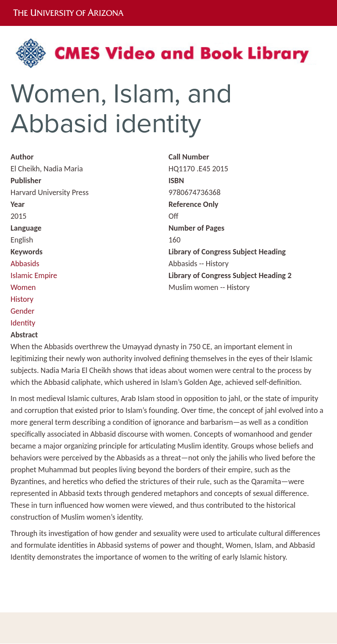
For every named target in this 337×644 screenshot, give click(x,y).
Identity (23, 323)
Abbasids (25, 264)
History (22, 299)
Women (23, 287)
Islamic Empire (34, 275)
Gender (22, 311)
